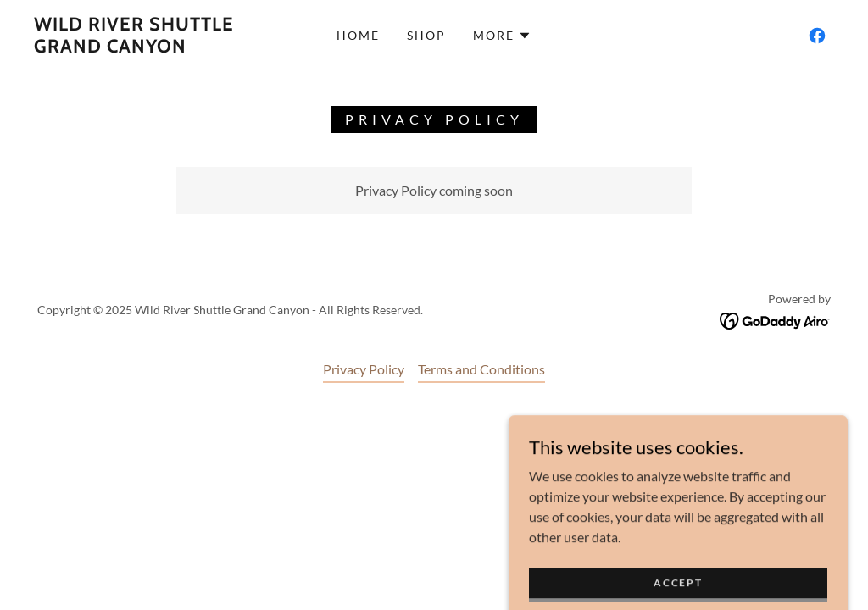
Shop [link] (426, 35)
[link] (140, 47)
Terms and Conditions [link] (481, 369)
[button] (502, 36)
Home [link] (358, 35)
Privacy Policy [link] (364, 369)
